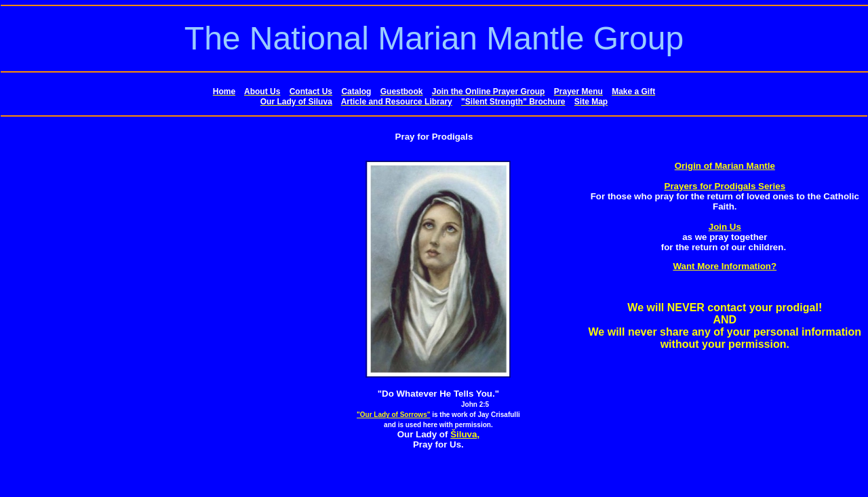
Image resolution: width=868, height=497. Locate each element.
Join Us (725, 227)
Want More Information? (725, 266)
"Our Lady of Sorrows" (393, 415)
